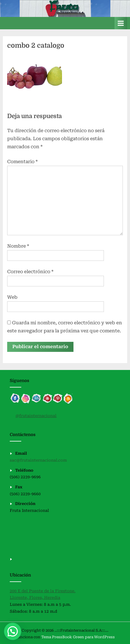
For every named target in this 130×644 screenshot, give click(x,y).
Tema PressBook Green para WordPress (78, 637)
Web (12, 297)
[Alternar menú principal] (121, 23)
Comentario (22, 162)
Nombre (18, 246)
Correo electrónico (30, 272)
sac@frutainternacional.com (38, 460)
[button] (13, 631)
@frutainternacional (36, 416)
